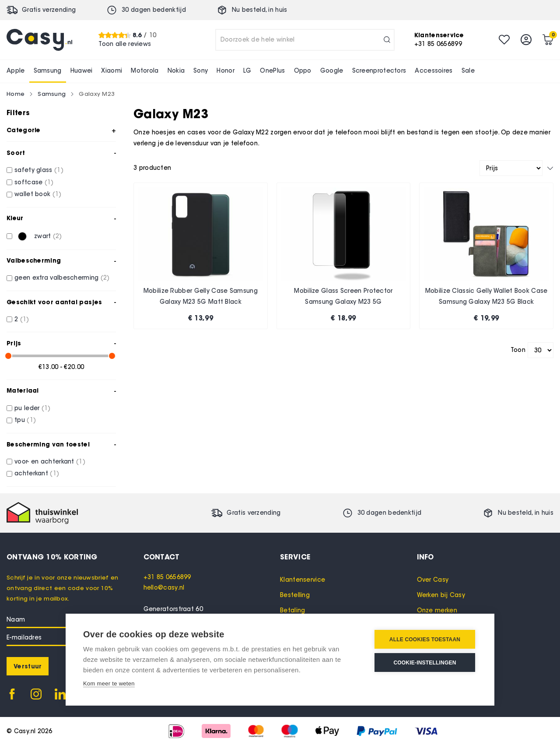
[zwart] (9, 236)
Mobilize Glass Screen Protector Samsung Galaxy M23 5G (343, 297)
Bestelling (295, 595)
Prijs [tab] (14, 343)
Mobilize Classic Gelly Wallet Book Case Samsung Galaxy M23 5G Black (486, 297)
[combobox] (305, 40)
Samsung (52, 94)
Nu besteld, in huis (260, 10)
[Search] (387, 40)
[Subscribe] (28, 666)
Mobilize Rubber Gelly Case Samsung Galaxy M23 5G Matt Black (201, 297)
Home (16, 94)
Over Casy (433, 580)
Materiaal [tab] (23, 390)
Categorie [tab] (24, 130)
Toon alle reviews (125, 44)
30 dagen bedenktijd (154, 10)
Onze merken (437, 610)
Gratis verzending (49, 10)
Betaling (292, 610)
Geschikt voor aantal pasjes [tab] (54, 302)
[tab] (212, 557)
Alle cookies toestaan (425, 640)
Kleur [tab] (15, 218)
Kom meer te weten (109, 684)
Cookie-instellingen (425, 663)
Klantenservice (303, 580)
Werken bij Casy (441, 595)
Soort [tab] (16, 153)
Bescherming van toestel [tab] (48, 444)
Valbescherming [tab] (34, 260)
